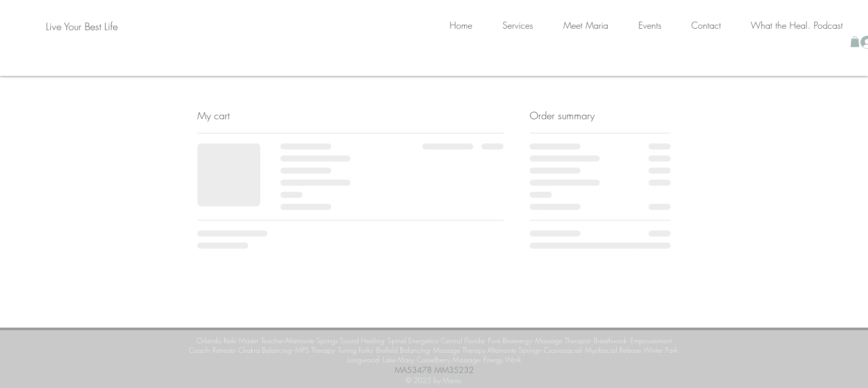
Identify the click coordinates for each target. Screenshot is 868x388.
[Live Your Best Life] (82, 27)
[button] (855, 42)
